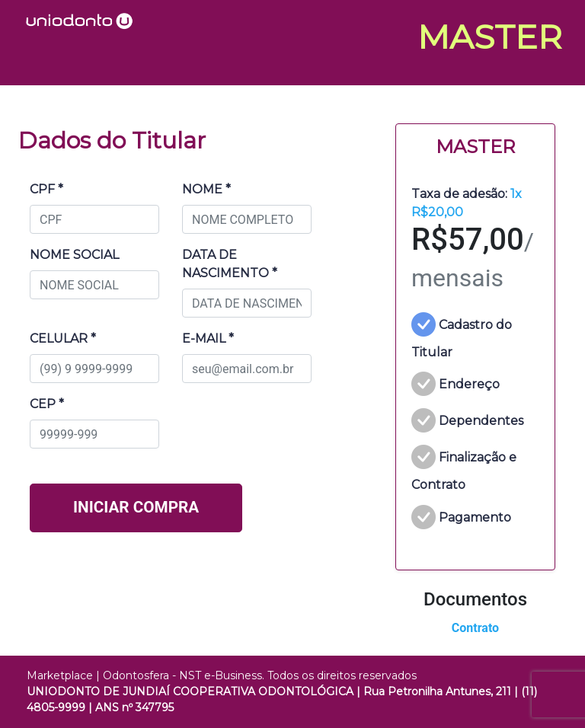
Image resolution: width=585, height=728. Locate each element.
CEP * (47, 404)
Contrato (475, 628)
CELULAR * (63, 338)
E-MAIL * (208, 338)
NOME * (206, 189)
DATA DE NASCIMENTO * (230, 264)
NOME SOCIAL (74, 255)
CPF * (46, 189)
